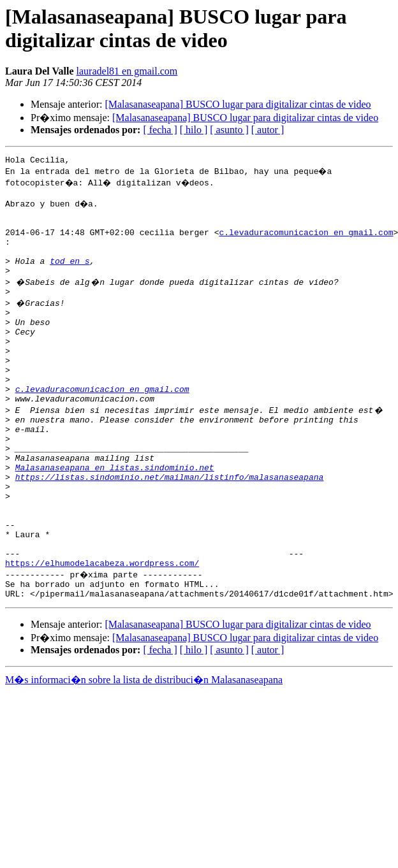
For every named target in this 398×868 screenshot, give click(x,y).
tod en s (70, 276)
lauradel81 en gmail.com (127, 71)
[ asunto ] (229, 130)
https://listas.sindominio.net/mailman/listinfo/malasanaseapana (170, 528)
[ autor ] (268, 130)
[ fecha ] (160, 130)
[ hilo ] (194, 130)
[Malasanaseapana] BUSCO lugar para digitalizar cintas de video (238, 104)
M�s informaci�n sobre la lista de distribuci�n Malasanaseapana (144, 752)
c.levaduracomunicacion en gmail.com (306, 242)
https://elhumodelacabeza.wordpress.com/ (102, 632)
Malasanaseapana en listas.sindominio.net (115, 517)
